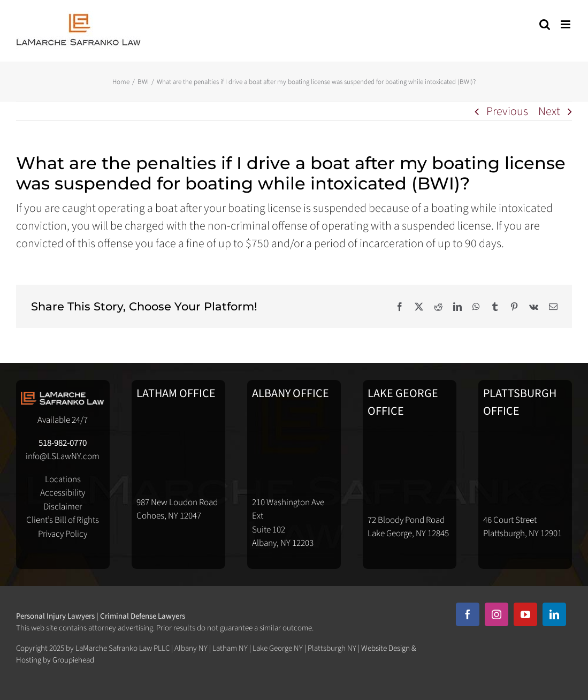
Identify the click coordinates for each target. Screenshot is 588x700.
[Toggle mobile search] (545, 24)
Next (549, 111)
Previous (507, 111)
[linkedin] (554, 614)
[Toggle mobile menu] (566, 24)
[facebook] (468, 614)
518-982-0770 (63, 443)
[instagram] (497, 614)
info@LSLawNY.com (63, 456)
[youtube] (525, 614)
